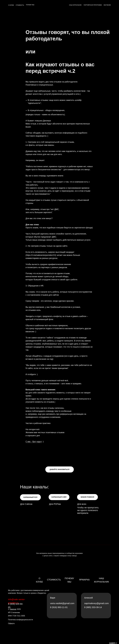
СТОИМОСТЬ (20, 5)
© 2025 (14, 609)
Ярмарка (84, 580)
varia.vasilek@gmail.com (62, 603)
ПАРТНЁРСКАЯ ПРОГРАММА (93, 5)
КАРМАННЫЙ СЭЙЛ (59, 497)
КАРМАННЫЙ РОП (30, 497)
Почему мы (69, 580)
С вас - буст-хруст (34, 442)
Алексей (89, 598)
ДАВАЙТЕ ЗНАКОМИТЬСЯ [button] (59, 469)
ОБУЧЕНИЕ (107, 5)
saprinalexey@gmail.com (97, 603)
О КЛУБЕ (11, 5)
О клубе (40, 580)
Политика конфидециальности (21, 620)
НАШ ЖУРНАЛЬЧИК (75, 5)
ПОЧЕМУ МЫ (30, 5)
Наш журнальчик (101, 580)
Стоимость (54, 580)
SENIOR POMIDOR (87, 497)
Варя (53, 598)
